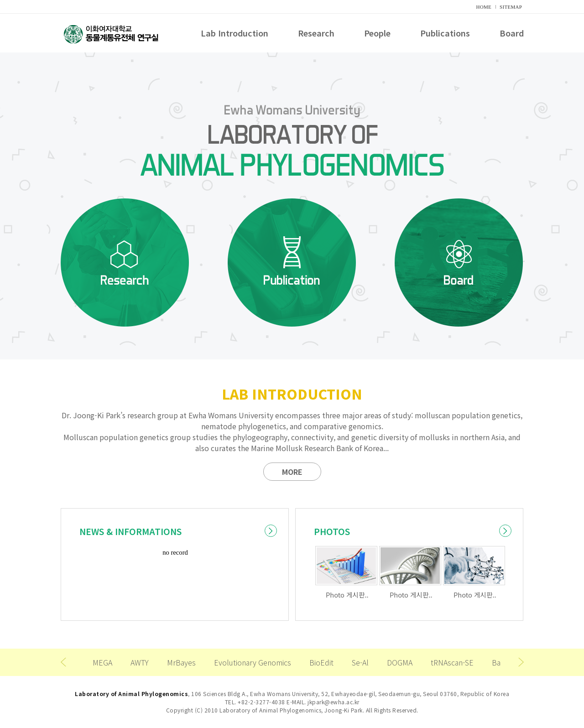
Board (512, 34)
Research (316, 34)
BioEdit (321, 662)
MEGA (102, 662)
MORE (292, 472)
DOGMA (400, 662)
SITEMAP (511, 7)
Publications (445, 34)
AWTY (140, 662)
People (377, 34)
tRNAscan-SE (452, 662)
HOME (484, 7)
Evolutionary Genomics (253, 662)
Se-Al (360, 662)
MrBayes (181, 662)
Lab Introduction (235, 34)
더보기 (271, 531)
